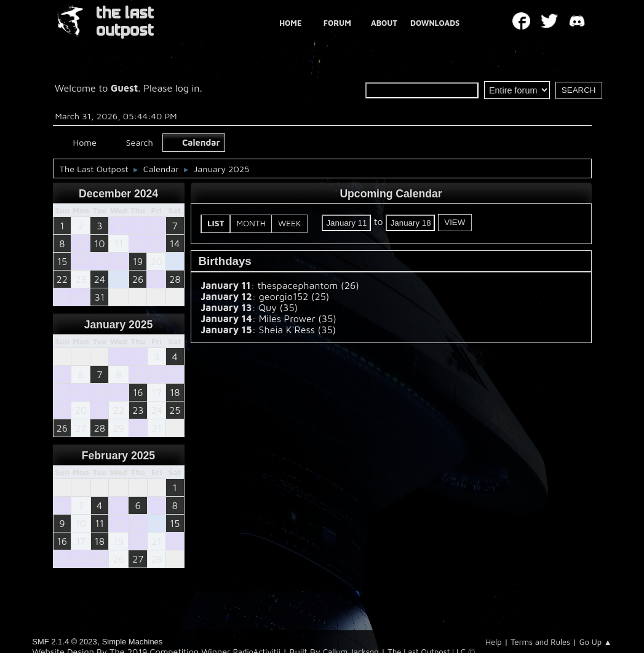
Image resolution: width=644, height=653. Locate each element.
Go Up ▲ (596, 642)
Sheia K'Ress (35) (297, 330)
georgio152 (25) (294, 296)
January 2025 (119, 325)
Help (493, 642)
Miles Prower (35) (298, 319)
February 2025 (118, 456)
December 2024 (118, 194)
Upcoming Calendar (391, 194)
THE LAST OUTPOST (125, 22)
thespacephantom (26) (308, 285)
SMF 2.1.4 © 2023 (64, 642)
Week (289, 223)
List (216, 223)
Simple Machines (133, 642)
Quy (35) (278, 307)
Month (251, 223)
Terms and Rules (540, 642)
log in (188, 88)
